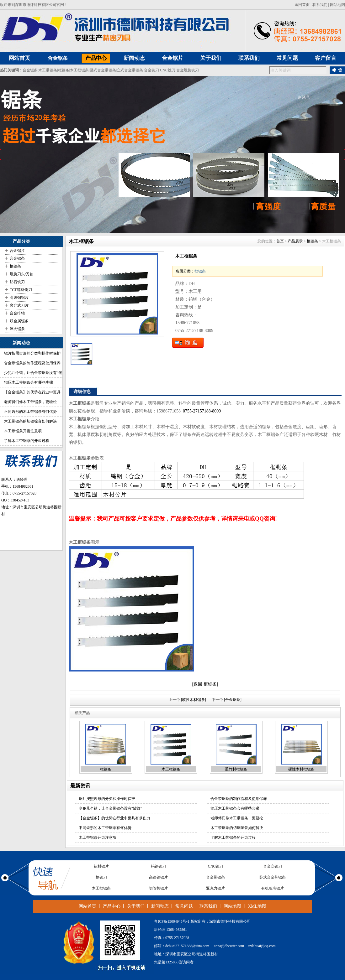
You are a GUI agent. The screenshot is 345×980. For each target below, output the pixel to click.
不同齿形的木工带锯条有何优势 (30, 412)
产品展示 (295, 241)
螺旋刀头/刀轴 (21, 274)
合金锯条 (58, 58)
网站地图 (337, 5)
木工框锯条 (79, 70)
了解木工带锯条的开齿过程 (27, 441)
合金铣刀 (151, 70)
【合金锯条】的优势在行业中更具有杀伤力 (114, 818)
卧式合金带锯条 (103, 70)
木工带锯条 (48, 70)
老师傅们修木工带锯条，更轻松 (30, 402)
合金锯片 (17, 251)
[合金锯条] (233, 700)
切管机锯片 (158, 889)
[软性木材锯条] (194, 700)
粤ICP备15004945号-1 (172, 921)
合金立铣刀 (273, 867)
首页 (280, 241)
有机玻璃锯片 (273, 889)
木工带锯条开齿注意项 (23, 431)
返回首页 (302, 5)
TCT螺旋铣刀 (21, 290)
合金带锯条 (215, 878)
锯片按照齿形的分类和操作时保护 (32, 353)
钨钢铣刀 (158, 867)
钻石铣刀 (17, 282)
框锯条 (64, 70)
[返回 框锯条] (205, 684)
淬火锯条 (17, 329)
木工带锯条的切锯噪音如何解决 (30, 421)
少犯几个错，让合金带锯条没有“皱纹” (111, 808)
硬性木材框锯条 (301, 769)
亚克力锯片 (215, 889)
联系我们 (320, 5)
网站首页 (88, 906)
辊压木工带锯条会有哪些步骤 (29, 382)
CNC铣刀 (168, 70)
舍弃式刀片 (19, 305)
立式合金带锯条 (130, 70)
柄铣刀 (101, 878)
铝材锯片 (101, 867)
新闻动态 (160, 906)
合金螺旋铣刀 (188, 70)
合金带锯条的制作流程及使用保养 (32, 363)
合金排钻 (17, 313)
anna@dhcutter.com (229, 946)
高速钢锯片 (19, 298)
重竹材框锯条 (236, 769)
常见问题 (184, 906)
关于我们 (136, 906)
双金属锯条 (19, 321)
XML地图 (257, 906)
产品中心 (112, 906)
